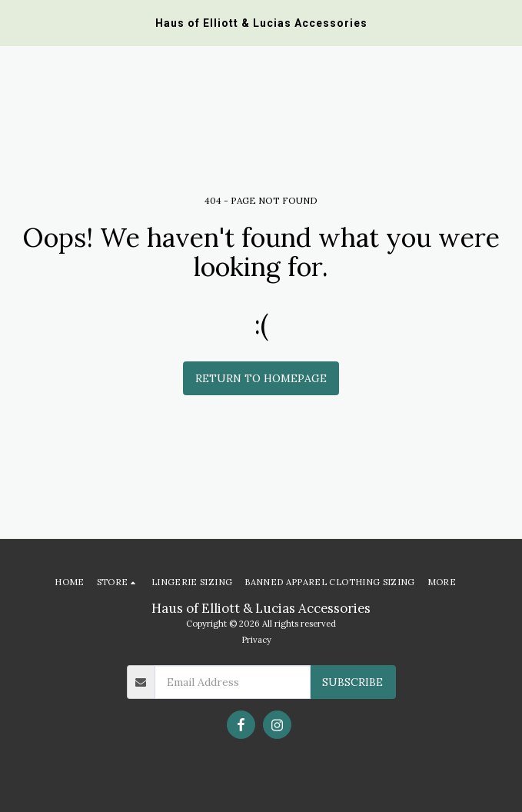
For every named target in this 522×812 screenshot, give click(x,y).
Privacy (256, 640)
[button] (17, 22)
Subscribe (352, 682)
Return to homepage (261, 378)
